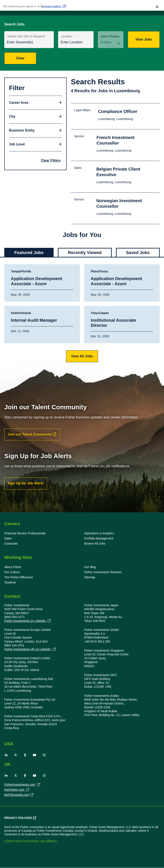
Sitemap (90, 577)
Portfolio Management (99, 538)
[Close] (157, 7)
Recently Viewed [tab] (85, 253)
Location (67, 36)
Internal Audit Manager (34, 320)
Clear (20, 58)
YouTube (35, 755)
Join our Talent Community (30, 434)
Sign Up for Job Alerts (26, 483)
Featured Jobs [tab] (29, 253)
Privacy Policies (18, 818)
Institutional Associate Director (113, 323)
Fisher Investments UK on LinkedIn (28, 649)
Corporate (11, 544)
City (12, 116)
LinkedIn (6, 755)
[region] (82, 5)
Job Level (17, 144)
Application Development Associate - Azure (37, 281)
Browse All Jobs (95, 544)
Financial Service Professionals (25, 533)
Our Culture (12, 572)
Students (10, 582)
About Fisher (13, 567)
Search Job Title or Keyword (26, 36)
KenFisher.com (15, 790)
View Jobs (144, 39)
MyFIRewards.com (17, 795)
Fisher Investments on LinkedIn (25, 621)
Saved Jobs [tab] (138, 253)
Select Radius (110, 36)
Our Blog (90, 567)
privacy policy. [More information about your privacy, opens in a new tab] (52, 6)
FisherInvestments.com (20, 785)
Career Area (19, 103)
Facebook (25, 755)
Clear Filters (51, 160)
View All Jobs (82, 356)
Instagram (44, 755)
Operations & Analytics (99, 533)
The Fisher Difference (19, 577)
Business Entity (22, 130)
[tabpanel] (82, 313)
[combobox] (76, 43)
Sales (8, 538)
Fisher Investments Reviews (103, 572)
